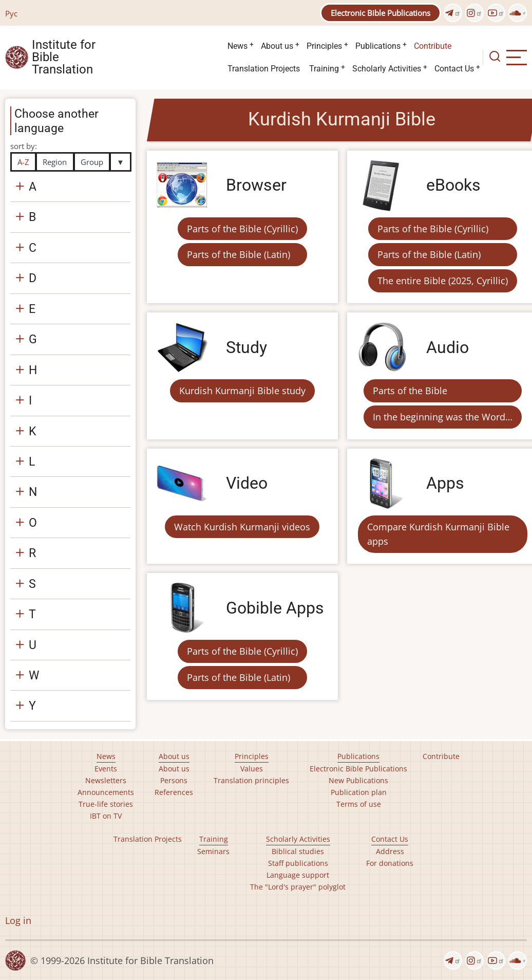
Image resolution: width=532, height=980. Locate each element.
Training (324, 69)
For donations (390, 863)
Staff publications (298, 863)
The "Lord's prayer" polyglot (298, 887)
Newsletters (106, 780)
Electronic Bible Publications (381, 13)
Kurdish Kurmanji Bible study (242, 391)
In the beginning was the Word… (443, 417)
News (237, 46)
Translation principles (251, 780)
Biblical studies (298, 851)
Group (92, 162)
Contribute (433, 46)
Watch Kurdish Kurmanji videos (242, 527)
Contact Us (454, 69)
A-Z (23, 162)
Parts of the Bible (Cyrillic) (242, 229)
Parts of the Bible (410, 391)
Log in (18, 920)
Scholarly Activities (387, 69)
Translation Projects (264, 69)
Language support (298, 875)
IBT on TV (106, 816)
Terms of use (359, 804)
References (174, 792)
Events (106, 769)
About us (277, 46)
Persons (174, 780)
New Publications (358, 780)
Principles (324, 46)
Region (55, 162)
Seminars (213, 851)
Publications (378, 46)
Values (252, 769)
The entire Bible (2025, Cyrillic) (443, 281)
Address (390, 851)
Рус (11, 13)
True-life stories (106, 804)
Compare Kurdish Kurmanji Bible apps (438, 534)
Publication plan (359, 792)
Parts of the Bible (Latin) (239, 254)
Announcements (106, 792)
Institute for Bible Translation (64, 58)
